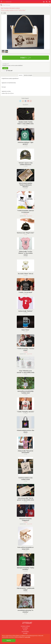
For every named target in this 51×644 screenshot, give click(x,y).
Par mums (25, 630)
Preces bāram (6, 8)
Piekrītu (9, 640)
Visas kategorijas (25, 632)
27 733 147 (9, 71)
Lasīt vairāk (27, 637)
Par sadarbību (25, 628)
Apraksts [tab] (21, 75)
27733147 (27, 623)
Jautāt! (5, 68)
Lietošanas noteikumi (25, 626)
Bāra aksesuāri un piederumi (15, 8)
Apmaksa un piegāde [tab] (28, 75)
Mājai (2, 8)
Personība (25, 633)
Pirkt (25, 58)
